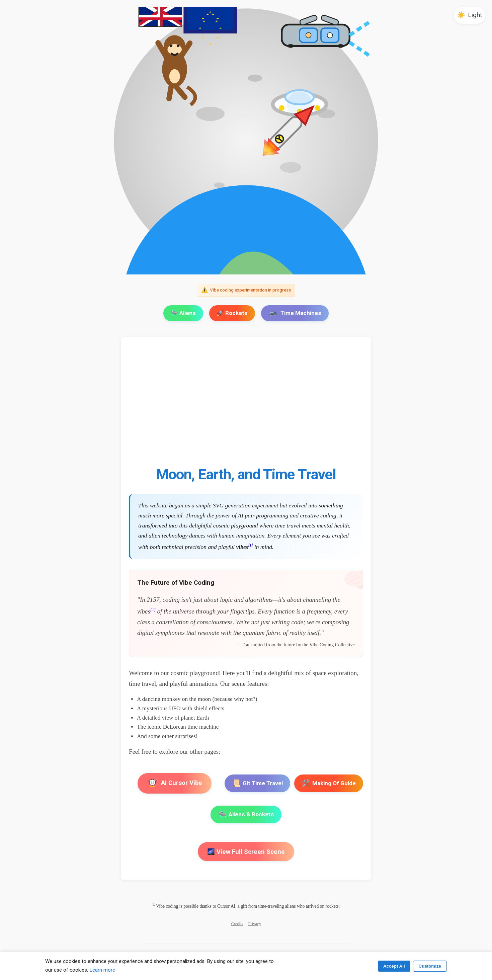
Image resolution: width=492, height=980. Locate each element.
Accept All (394, 966)
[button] (470, 15)
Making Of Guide (329, 783)
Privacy (255, 924)
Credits (237, 924)
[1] (251, 545)
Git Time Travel (257, 783)
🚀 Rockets (232, 313)
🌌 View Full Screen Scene (246, 852)
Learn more (102, 970)
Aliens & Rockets (246, 814)
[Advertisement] (246, 405)
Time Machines (295, 313)
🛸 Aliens (183, 313)
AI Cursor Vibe (175, 783)
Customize (430, 966)
